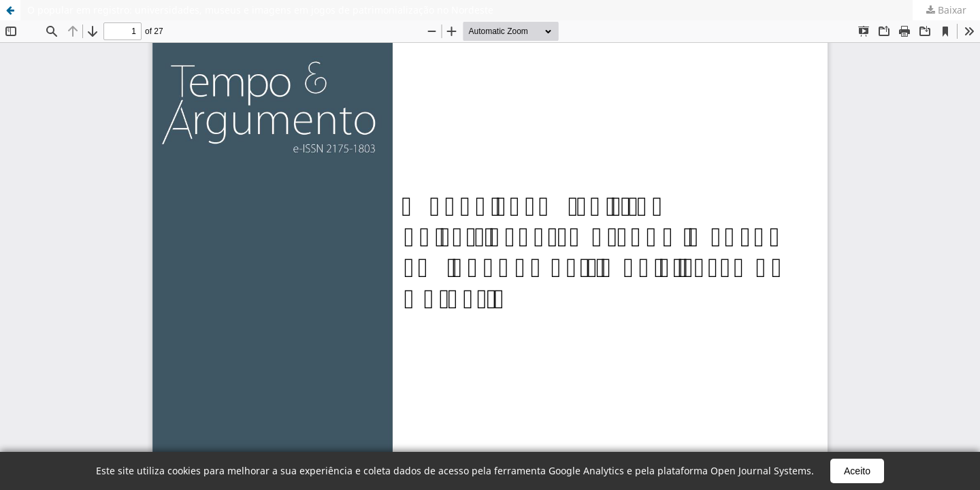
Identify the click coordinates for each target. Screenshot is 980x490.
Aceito (857, 471)
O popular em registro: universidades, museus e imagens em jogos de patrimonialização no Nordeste (260, 10)
